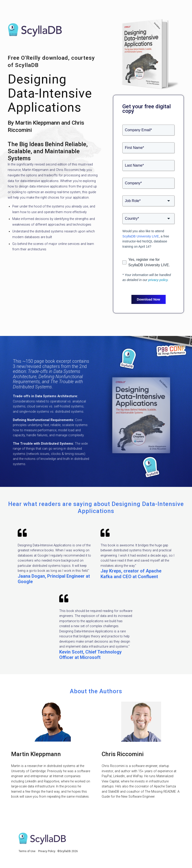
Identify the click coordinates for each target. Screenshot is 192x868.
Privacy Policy (47, 851)
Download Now (149, 299)
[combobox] (148, 201)
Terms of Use (27, 851)
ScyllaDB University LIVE (141, 236)
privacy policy (158, 280)
